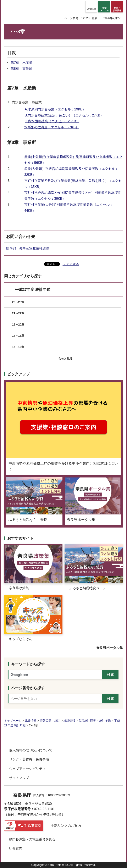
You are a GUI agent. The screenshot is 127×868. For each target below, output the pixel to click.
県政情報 (31, 721)
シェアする (71, 264)
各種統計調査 (87, 721)
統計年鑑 (105, 721)
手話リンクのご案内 (66, 826)
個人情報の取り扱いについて (31, 750)
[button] (91, 7)
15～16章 (18, 347)
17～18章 (18, 336)
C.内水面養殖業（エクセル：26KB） (52, 121)
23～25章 (18, 302)
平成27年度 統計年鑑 (33, 290)
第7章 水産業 (21, 63)
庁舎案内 (16, 848)
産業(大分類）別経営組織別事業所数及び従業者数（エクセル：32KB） (71, 172)
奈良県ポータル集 (110, 648)
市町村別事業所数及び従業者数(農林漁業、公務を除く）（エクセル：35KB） (73, 184)
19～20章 (18, 324)
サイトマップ (19, 778)
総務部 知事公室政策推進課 (29, 248)
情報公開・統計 (50, 721)
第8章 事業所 (21, 69)
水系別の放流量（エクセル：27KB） (52, 127)
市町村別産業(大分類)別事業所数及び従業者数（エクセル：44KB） (69, 208)
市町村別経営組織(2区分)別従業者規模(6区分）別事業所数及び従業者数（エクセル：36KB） (73, 196)
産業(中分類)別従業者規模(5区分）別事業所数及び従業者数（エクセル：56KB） (73, 160)
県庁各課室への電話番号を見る (32, 839)
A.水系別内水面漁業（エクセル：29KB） (55, 109)
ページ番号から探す (28, 688)
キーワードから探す (28, 664)
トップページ (13, 721)
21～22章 (18, 313)
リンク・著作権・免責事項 (29, 759)
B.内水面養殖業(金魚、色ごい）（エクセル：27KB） (64, 115)
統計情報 (69, 721)
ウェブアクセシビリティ (27, 769)
